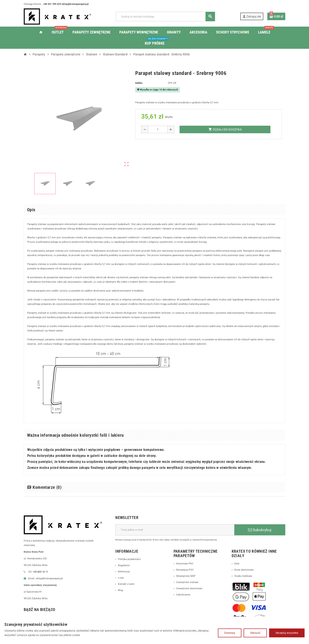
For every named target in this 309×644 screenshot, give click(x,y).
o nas (121, 582)
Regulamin (124, 570)
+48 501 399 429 (55, 4)
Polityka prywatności (130, 564)
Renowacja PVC (186, 574)
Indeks (139, 83)
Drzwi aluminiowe (245, 574)
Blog (121, 595)
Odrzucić (255, 633)
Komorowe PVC (186, 568)
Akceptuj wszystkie (287, 633)
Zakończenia (184, 599)
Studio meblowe (244, 581)
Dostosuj (230, 633)
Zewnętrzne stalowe (188, 587)
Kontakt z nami (127, 589)
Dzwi (237, 568)
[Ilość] (158, 129)
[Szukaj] (165, 17)
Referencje (124, 576)
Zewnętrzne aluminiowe (190, 593)
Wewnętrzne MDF (187, 581)
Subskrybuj (260, 534)
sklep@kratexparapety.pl (80, 4)
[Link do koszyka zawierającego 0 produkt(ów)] (276, 16)
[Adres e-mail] (175, 534)
